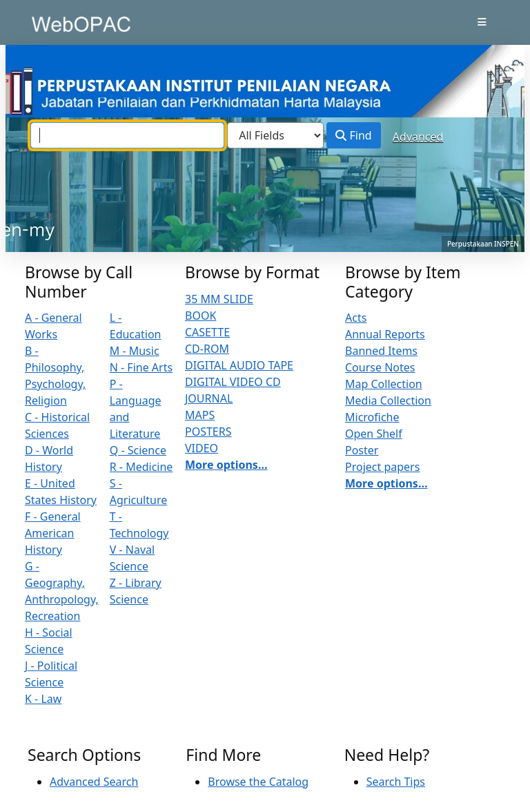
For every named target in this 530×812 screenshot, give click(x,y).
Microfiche (372, 417)
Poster (362, 450)
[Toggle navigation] (482, 22)
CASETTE (207, 332)
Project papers (382, 467)
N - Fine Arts (141, 367)
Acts (356, 318)
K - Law (43, 699)
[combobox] (127, 135)
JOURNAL (209, 398)
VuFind (52, 24)
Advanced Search (94, 782)
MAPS (200, 415)
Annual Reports (385, 334)
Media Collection (388, 400)
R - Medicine (141, 467)
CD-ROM (207, 349)
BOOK (200, 316)
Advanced (418, 137)
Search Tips (396, 782)
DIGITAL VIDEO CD (233, 382)
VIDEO (202, 448)
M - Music (135, 351)
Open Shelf (374, 434)
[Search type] (275, 135)
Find (353, 135)
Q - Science (138, 450)
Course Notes (380, 367)
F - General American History (53, 533)
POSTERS (208, 432)
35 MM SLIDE (219, 299)
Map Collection (384, 384)
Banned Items (381, 351)
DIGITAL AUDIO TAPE (239, 365)
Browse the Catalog (258, 782)
